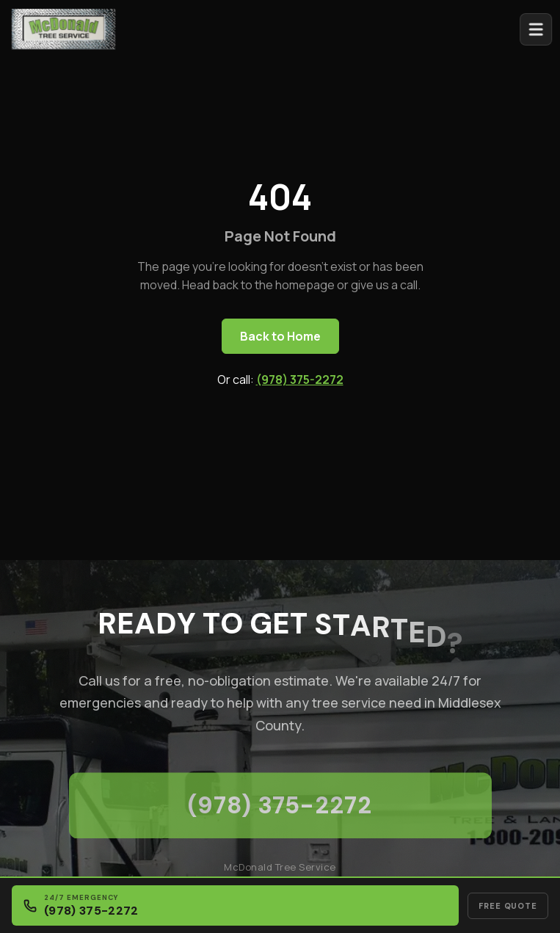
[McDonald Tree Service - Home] (63, 28)
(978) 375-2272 (300, 380)
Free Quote (508, 906)
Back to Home (280, 336)
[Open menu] (540, 29)
